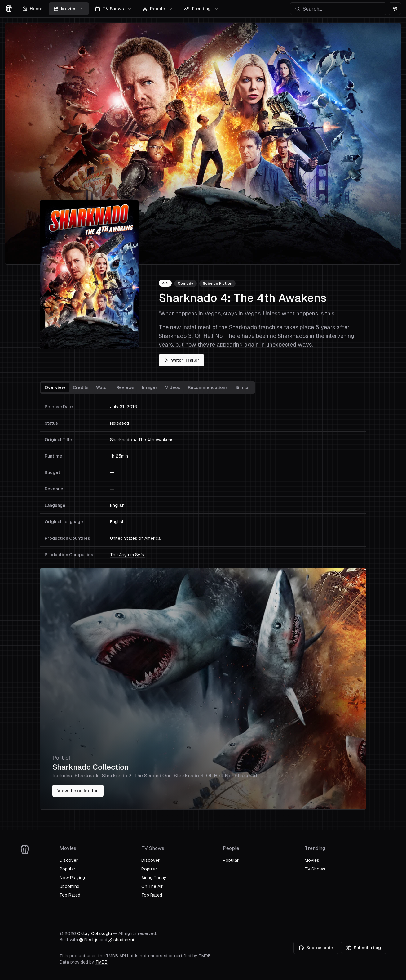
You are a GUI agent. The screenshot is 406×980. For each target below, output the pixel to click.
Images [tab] (150, 387)
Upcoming (69, 886)
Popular (67, 869)
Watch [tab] (102, 387)
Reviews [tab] (125, 387)
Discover (69, 860)
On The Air (152, 886)
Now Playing (72, 878)
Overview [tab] (55, 387)
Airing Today (154, 878)
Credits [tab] (81, 387)
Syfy (140, 555)
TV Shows (113, 9)
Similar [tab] (243, 387)
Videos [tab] (173, 387)
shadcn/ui (121, 940)
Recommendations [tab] (208, 387)
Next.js (89, 940)
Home (32, 9)
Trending (201, 9)
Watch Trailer (181, 360)
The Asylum (122, 555)
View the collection (78, 791)
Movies (69, 9)
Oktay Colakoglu (95, 933)
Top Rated (70, 895)
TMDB (101, 962)
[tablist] (147, 387)
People (158, 9)
